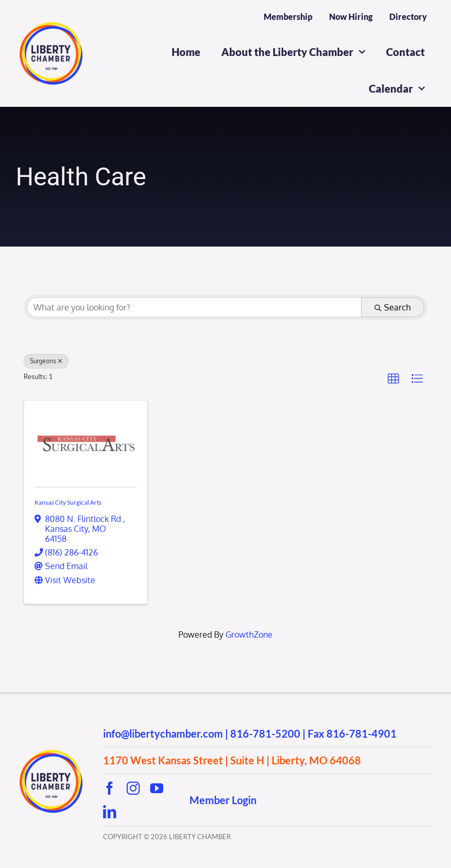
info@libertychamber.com (163, 733)
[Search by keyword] (194, 307)
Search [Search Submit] (393, 307)
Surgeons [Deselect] (46, 361)
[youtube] (157, 788)
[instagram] (133, 788)
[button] (393, 379)
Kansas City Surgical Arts (68, 502)
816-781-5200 (265, 733)
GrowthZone (249, 635)
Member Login (223, 800)
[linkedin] (110, 812)
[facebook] (110, 788)
